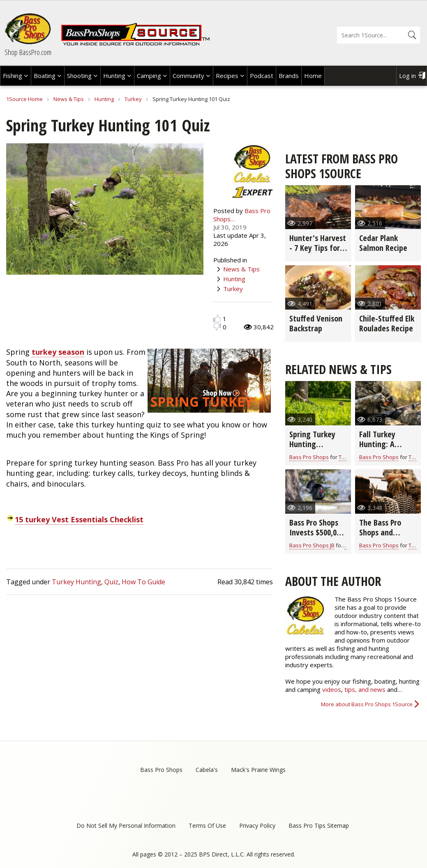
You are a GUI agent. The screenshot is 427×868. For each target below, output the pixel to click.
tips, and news (366, 689)
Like (217, 318)
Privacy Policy (257, 826)
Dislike (217, 327)
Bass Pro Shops (309, 457)
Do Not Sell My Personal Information (126, 826)
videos (332, 689)
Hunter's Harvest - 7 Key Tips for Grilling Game (318, 248)
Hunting (114, 76)
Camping (149, 76)
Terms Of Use (207, 826)
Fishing (13, 76)
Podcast (262, 76)
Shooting (79, 76)
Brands (289, 76)
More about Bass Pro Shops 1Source (367, 704)
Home (313, 76)
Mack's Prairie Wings (258, 770)
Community (188, 76)
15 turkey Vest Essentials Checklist (79, 519)
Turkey (133, 99)
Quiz (111, 582)
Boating (45, 76)
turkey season (58, 352)
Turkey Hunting (76, 582)
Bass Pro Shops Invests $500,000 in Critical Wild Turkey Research (317, 537)
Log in (407, 76)
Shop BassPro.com (28, 52)
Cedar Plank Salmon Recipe (383, 243)
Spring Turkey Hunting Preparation (312, 444)
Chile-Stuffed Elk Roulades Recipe (387, 323)
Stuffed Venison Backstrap (316, 323)
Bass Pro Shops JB (312, 545)
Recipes (227, 76)
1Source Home (24, 99)
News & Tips (69, 99)
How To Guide (143, 582)
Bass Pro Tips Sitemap (319, 826)
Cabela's (207, 770)
